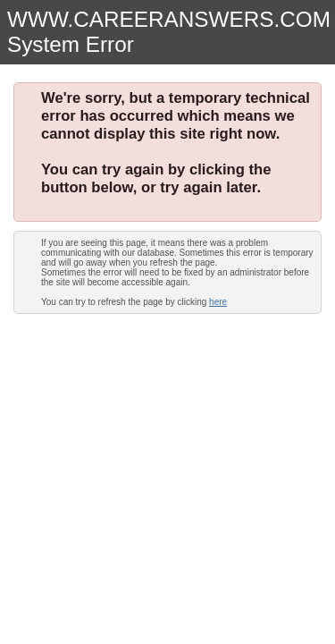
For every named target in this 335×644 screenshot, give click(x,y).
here (218, 302)
